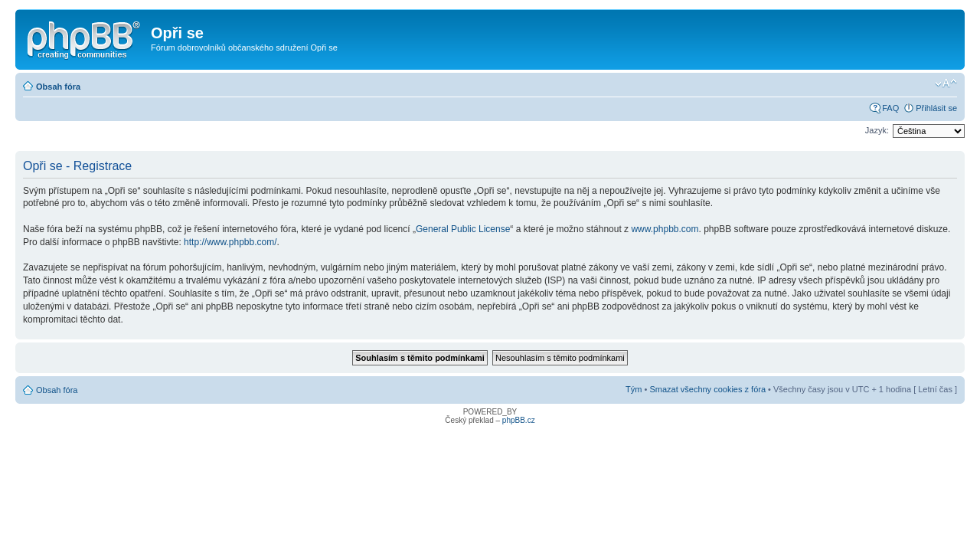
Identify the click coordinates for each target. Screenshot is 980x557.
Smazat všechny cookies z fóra (707, 389)
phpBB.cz (519, 420)
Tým (634, 389)
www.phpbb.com (665, 229)
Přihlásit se (936, 108)
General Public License (463, 229)
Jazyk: (877, 130)
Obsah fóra (58, 87)
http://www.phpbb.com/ (230, 242)
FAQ (890, 108)
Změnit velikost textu (946, 84)
